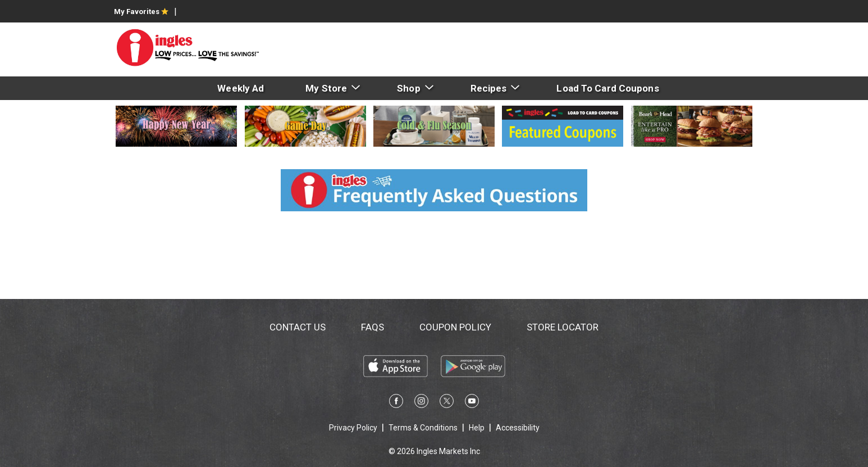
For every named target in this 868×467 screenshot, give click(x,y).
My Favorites (141, 12)
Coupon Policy (455, 327)
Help (477, 428)
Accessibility (518, 428)
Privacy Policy (353, 428)
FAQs (373, 327)
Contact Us (298, 327)
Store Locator (563, 327)
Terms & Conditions (423, 428)
